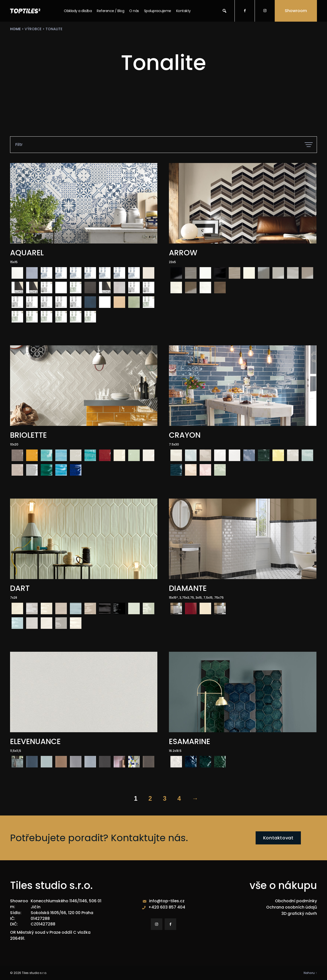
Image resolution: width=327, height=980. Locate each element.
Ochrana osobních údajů (292, 908)
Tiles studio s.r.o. (34, 973)
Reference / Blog (110, 11)
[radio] (17, 273)
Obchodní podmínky (296, 902)
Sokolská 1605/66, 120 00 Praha (62, 912)
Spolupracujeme (158, 11)
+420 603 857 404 (167, 908)
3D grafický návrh (299, 914)
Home (15, 29)
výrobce (33, 29)
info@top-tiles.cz (167, 902)
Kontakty (183, 11)
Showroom (296, 11)
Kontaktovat (278, 838)
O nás (134, 11)
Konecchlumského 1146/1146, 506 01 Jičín (66, 904)
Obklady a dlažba (78, 11)
